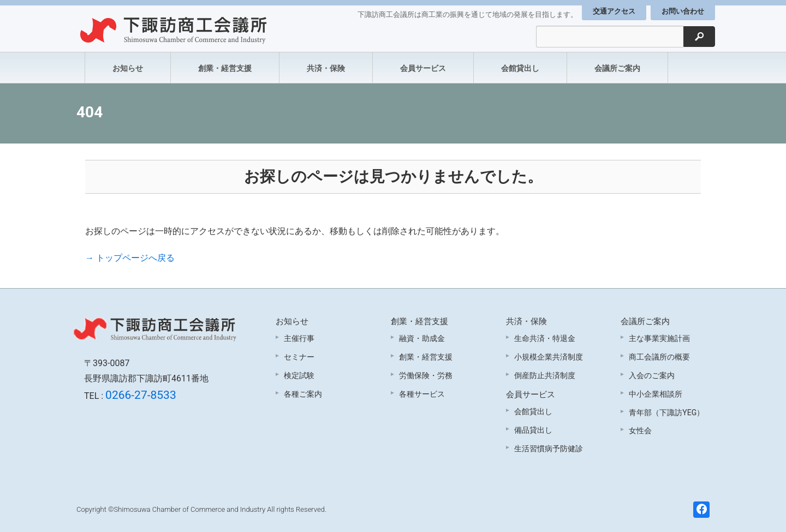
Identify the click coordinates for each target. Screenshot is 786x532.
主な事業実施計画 (659, 338)
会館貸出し (520, 68)
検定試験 (299, 375)
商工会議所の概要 (659, 357)
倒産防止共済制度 (545, 375)
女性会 (640, 431)
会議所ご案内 (617, 68)
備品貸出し (533, 430)
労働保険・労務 (426, 375)
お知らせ (128, 68)
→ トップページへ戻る (130, 258)
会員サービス (423, 68)
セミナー (299, 357)
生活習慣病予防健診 (549, 449)
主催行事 (299, 338)
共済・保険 (326, 68)
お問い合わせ (683, 11)
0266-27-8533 (141, 395)
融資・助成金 (422, 338)
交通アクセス (614, 11)
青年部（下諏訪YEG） (666, 413)
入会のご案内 (652, 375)
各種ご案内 (303, 394)
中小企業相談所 (656, 394)
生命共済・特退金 (545, 338)
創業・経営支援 (225, 68)
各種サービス (422, 394)
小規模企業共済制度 (549, 357)
